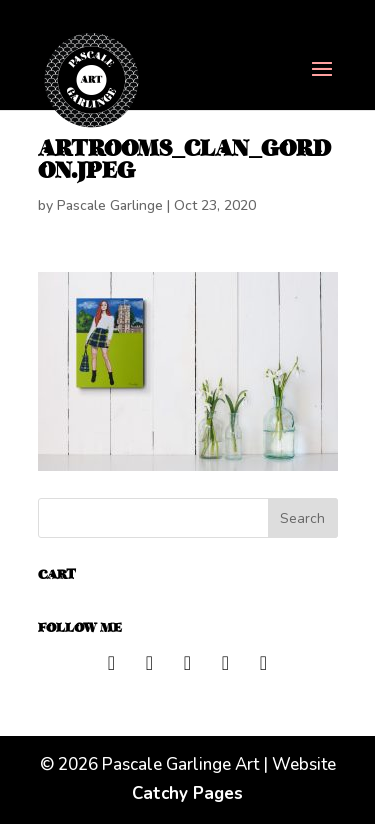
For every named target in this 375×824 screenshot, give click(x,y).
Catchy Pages (187, 793)
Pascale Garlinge (110, 205)
